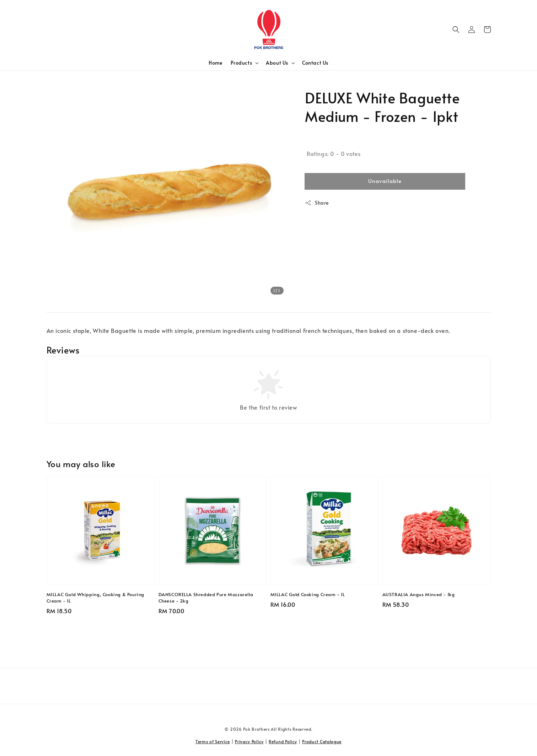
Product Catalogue (322, 741)
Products (241, 63)
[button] (456, 29)
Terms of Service (213, 741)
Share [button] (317, 203)
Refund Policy (283, 741)
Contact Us (315, 63)
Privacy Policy (249, 741)
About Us (277, 63)
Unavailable (385, 181)
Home (215, 63)
